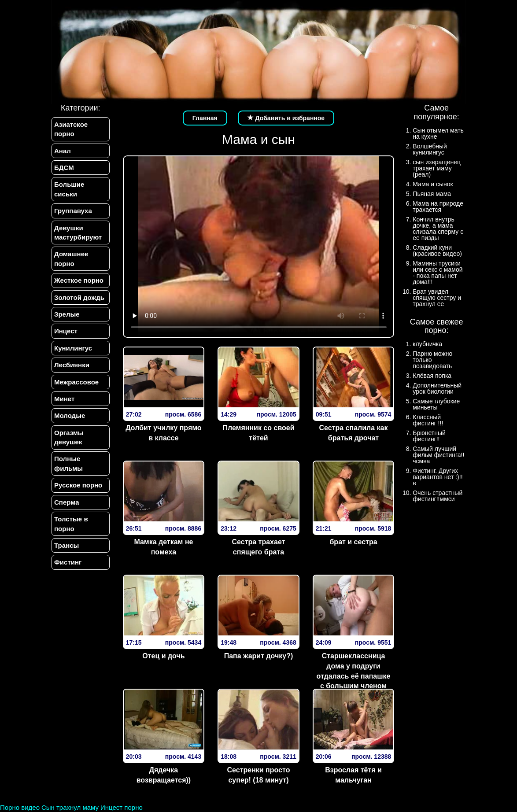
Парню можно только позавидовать (432, 360)
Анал (63, 151)
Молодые (70, 416)
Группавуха (73, 211)
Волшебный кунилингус (430, 149)
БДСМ (64, 168)
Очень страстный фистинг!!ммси (438, 496)
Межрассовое (76, 382)
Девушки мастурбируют (78, 233)
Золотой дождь (79, 297)
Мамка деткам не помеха (163, 547)
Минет (64, 399)
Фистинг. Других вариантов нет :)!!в (438, 477)
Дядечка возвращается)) (164, 775)
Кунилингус (73, 348)
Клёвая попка (432, 376)
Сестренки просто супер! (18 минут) (259, 775)
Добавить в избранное (286, 118)
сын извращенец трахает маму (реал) (437, 168)
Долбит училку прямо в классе (163, 433)
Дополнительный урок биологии (437, 388)
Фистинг (68, 563)
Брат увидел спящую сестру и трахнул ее (437, 298)
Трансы (66, 546)
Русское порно (78, 485)
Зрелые (67, 314)
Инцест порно (122, 807)
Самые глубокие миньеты (436, 404)
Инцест (66, 331)
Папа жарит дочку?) (259, 656)
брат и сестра (353, 542)
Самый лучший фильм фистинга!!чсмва (438, 455)
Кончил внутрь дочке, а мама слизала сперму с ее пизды (438, 229)
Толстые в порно (71, 524)
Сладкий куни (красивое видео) (437, 251)
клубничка (427, 344)
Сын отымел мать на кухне (438, 133)
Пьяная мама (432, 194)
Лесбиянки (72, 365)
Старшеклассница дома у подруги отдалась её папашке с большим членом (354, 671)
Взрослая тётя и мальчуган (353, 775)
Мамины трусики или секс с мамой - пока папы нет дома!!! (438, 273)
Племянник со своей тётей (258, 433)
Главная (205, 118)
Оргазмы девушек (69, 437)
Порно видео (20, 807)
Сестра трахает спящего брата (259, 547)
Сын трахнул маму (70, 807)
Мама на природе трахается (438, 207)
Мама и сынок (433, 184)
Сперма (66, 502)
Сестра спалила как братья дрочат (354, 433)
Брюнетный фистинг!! (429, 436)
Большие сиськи (69, 189)
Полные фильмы (68, 464)
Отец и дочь (163, 656)
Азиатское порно (71, 129)
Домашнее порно (71, 259)
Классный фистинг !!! (428, 420)
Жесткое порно (79, 280)
